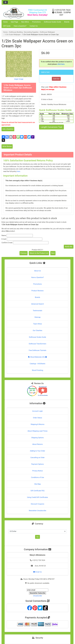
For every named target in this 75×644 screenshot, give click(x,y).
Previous (24, 253)
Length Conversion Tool (51, 127)
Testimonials (37, 311)
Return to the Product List (39, 253)
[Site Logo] (14, 13)
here (19, 171)
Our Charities (37, 330)
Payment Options (37, 464)
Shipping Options (37, 438)
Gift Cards (7, 26)
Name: (4, 235)
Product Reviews (37, 291)
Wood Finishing (37, 370)
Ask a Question (8, 129)
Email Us (37, 572)
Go (37, 537)
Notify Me (69, 247)
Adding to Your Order (38, 451)
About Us (37, 271)
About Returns (37, 444)
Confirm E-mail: (7, 243)
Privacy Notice (37, 471)
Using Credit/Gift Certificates (37, 497)
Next (53, 253)
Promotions (36, 22)
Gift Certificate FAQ (38, 491)
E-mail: (4, 239)
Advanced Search (38, 304)
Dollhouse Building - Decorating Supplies (24, 32)
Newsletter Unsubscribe (38, 511)
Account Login (37, 411)
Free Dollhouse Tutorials (37, 350)
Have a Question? (20, 26)
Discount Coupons (37, 504)
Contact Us (34, 26)
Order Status (37, 418)
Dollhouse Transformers (37, 344)
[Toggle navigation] (6, 2)
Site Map (37, 484)
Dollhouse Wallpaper (47, 32)
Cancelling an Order (37, 458)
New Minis (25, 22)
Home (5, 22)
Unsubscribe (37, 596)
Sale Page (14, 22)
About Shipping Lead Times (37, 431)
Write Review (7, 146)
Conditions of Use (37, 477)
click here (61, 64)
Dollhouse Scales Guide (52, 22)
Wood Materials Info (38, 357)
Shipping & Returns (37, 424)
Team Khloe (37, 324)
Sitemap (37, 317)
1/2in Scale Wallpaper (13, 35)
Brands (67, 22)
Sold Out (56, 79)
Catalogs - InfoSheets (37, 364)
